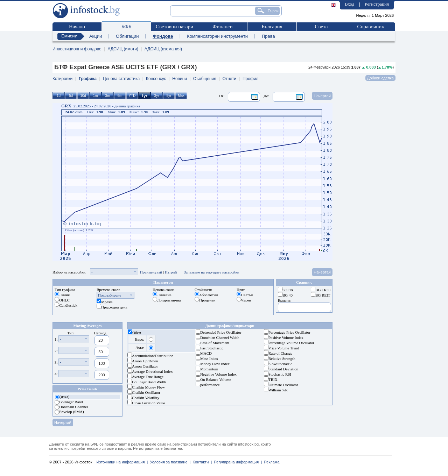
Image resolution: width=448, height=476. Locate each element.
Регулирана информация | (237, 462)
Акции (96, 36)
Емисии (69, 36)
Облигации (127, 36)
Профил (251, 79)
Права (268, 36)
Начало (77, 27)
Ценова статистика (121, 79)
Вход (349, 4)
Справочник (370, 27)
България (272, 27)
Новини (180, 79)
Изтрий (171, 272)
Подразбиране (110, 295)
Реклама (271, 462)
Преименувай (151, 272)
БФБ (127, 27)
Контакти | (201, 462)
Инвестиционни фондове (77, 49)
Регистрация (377, 4)
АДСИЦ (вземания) (163, 49)
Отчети (230, 79)
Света (321, 27)
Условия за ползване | (169, 462)
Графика (88, 79)
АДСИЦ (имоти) (123, 49)
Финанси (222, 27)
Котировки (62, 79)
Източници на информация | (122, 462)
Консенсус (156, 79)
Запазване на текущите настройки (211, 272)
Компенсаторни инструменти (217, 36)
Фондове (163, 36)
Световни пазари (174, 27)
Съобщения (205, 79)
